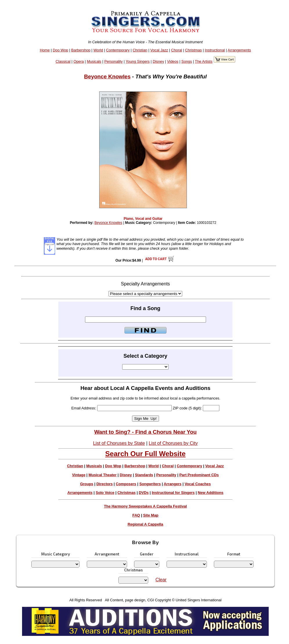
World (98, 50)
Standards (144, 475)
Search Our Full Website (146, 454)
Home (45, 50)
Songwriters (150, 484)
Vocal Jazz (159, 50)
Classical (63, 61)
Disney (158, 61)
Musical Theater (103, 475)
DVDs (144, 493)
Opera (79, 61)
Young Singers (138, 61)
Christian (140, 50)
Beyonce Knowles (107, 77)
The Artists (204, 61)
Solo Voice (105, 493)
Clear (161, 580)
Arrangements (239, 50)
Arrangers (173, 484)
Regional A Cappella (146, 524)
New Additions (211, 493)
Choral (177, 50)
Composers (126, 484)
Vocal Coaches (198, 484)
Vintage (79, 475)
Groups (87, 484)
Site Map (151, 515)
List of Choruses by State (119, 443)
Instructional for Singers (173, 493)
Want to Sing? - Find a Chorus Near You (146, 432)
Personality (113, 61)
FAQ (136, 515)
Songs (187, 61)
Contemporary (118, 50)
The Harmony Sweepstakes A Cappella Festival (145, 506)
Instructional (215, 50)
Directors (104, 484)
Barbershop (81, 50)
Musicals (94, 61)
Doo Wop (60, 50)
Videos (173, 61)
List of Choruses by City (173, 443)
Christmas (194, 50)
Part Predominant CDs (199, 475)
